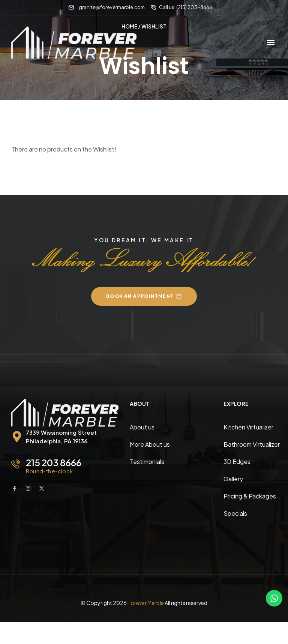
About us (142, 427)
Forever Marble (146, 602)
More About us (150, 444)
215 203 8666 (54, 462)
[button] (271, 43)
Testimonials (147, 461)
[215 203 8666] (16, 464)
